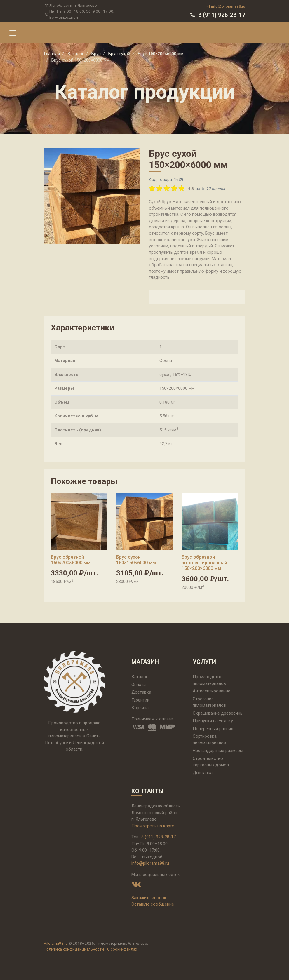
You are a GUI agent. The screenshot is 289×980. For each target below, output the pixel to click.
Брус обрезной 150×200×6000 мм (71, 560)
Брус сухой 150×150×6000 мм (136, 560)
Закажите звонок (149, 898)
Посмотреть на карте (153, 826)
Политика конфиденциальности (74, 949)
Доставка (141, 692)
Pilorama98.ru (56, 943)
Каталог (140, 677)
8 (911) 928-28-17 (217, 15)
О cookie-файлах (122, 949)
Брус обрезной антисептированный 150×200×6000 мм (204, 563)
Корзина (140, 708)
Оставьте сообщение (153, 904)
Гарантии (140, 700)
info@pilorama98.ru (225, 6)
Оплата (139, 685)
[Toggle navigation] (13, 33)
